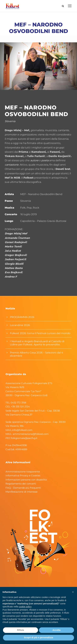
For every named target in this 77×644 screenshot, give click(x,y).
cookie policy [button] (25, 607)
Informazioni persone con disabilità (26, 480)
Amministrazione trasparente (23, 472)
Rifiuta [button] (21, 630)
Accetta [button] (57, 630)
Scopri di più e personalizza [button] (38, 637)
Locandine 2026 (20, 325)
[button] (73, 592)
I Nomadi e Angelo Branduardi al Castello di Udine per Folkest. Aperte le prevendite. (37, 343)
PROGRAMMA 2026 (22, 317)
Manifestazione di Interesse (22, 492)
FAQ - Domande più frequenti (23, 488)
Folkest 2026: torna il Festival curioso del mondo (40, 333)
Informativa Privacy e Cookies (23, 476)
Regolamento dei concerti (21, 484)
